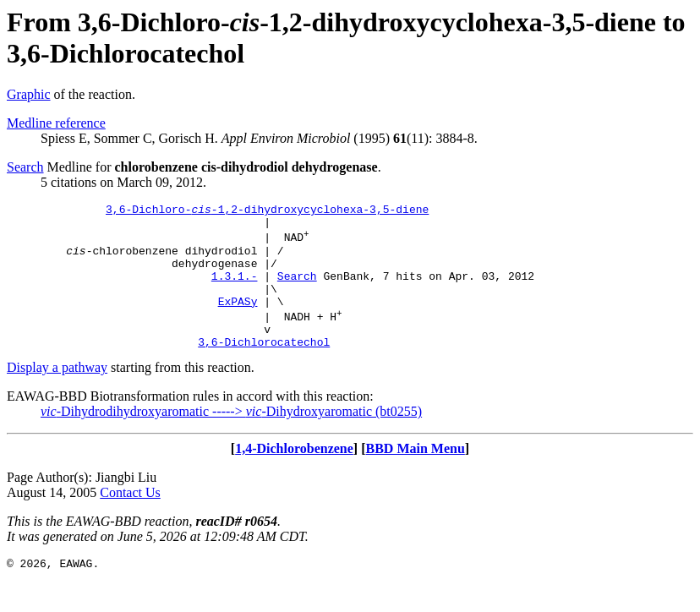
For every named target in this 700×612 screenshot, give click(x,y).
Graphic (29, 94)
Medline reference (56, 123)
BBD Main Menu (416, 476)
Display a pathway (57, 395)
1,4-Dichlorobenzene (294, 476)
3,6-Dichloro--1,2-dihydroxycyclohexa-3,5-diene (267, 211)
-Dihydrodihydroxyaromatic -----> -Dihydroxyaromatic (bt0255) (231, 439)
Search (25, 167)
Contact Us (130, 520)
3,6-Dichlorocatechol (264, 369)
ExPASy (238, 321)
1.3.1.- (235, 291)
